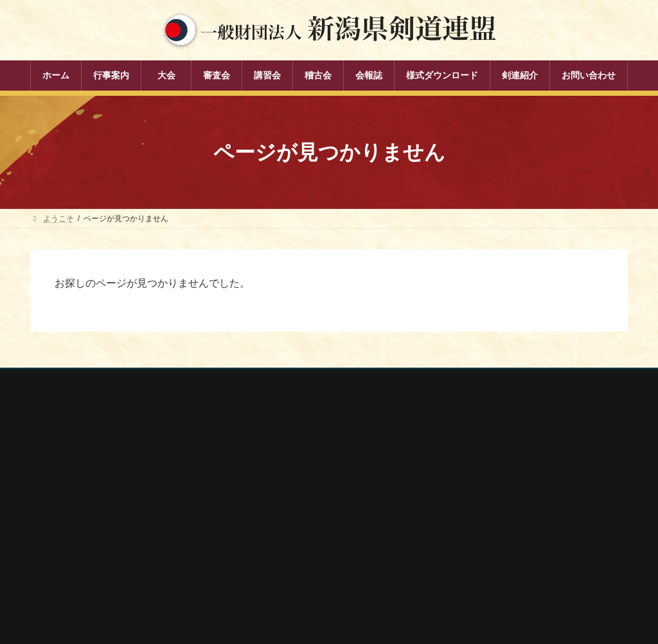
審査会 (255, 499)
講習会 (255, 521)
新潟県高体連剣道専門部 (495, 545)
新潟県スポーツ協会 (488, 494)
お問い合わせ (153, 380)
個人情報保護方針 (73, 380)
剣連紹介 (259, 589)
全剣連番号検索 (480, 460)
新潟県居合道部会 (484, 528)
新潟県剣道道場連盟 (488, 510)
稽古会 (255, 544)
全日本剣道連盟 (480, 476)
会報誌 (255, 566)
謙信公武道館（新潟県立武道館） (511, 562)
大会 (251, 477)
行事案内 (259, 454)
